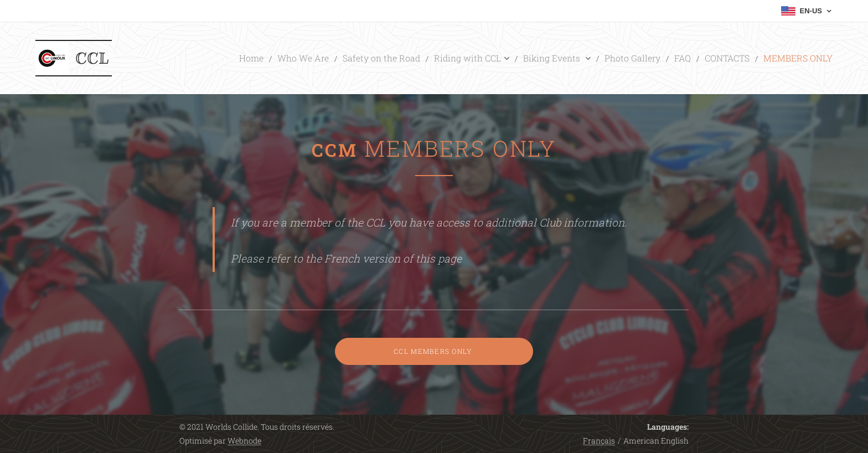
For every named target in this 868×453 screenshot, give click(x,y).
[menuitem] (312, 58)
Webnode (244, 441)
